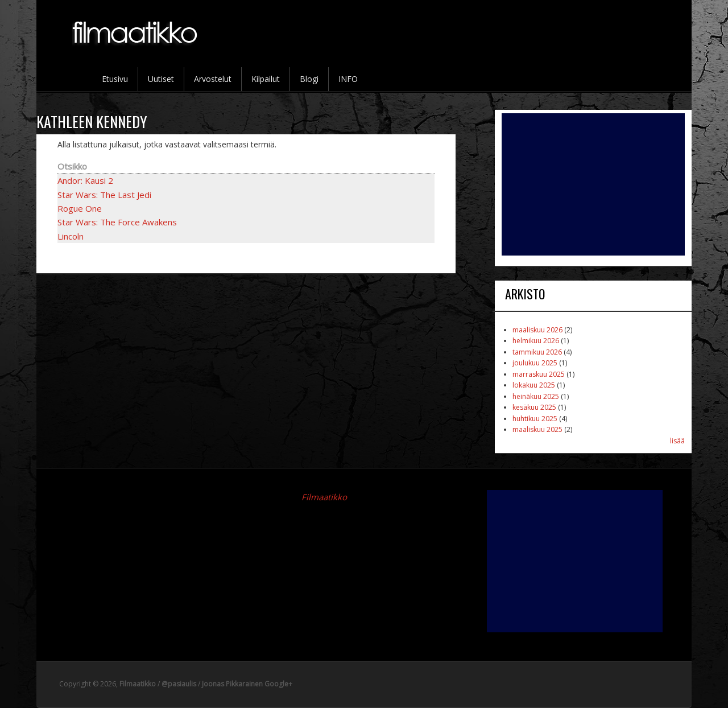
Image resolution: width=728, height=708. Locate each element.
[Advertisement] (593, 184)
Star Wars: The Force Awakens (117, 222)
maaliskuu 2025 (537, 429)
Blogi (309, 79)
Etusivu (115, 79)
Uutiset (161, 79)
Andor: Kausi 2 (85, 180)
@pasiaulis (179, 684)
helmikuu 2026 (536, 341)
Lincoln (71, 236)
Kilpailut (266, 79)
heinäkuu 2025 (536, 396)
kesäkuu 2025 (534, 407)
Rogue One (80, 208)
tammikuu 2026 (537, 352)
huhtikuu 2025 (535, 419)
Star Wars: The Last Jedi (104, 195)
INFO (348, 79)
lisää (677, 441)
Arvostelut (213, 79)
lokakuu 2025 (534, 385)
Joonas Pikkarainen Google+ (247, 684)
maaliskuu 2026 (537, 330)
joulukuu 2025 (535, 363)
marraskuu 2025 (539, 374)
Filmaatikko (324, 497)
